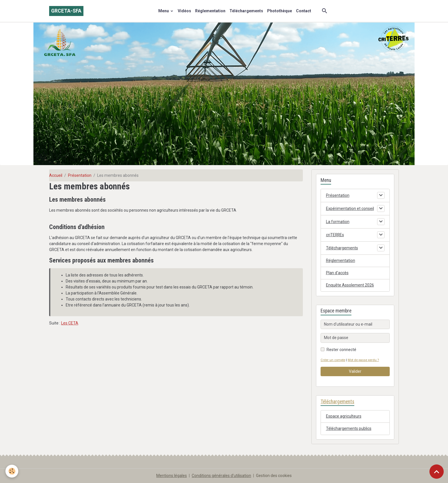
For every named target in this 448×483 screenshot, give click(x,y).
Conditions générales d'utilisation (221, 476)
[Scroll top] (437, 472)
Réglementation (210, 11)
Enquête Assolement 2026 (350, 285)
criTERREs (335, 235)
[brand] (66, 11)
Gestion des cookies (274, 476)
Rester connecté (341, 350)
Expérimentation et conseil (350, 209)
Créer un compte (333, 360)
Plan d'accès (337, 273)
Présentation (80, 175)
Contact (304, 11)
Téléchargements (246, 11)
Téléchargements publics (349, 428)
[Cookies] (12, 471)
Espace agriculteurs (344, 416)
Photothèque (280, 11)
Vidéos (184, 11)
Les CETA (70, 323)
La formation (338, 222)
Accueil (56, 175)
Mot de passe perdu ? (363, 360)
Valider (355, 371)
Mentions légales (172, 476)
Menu (164, 11)
